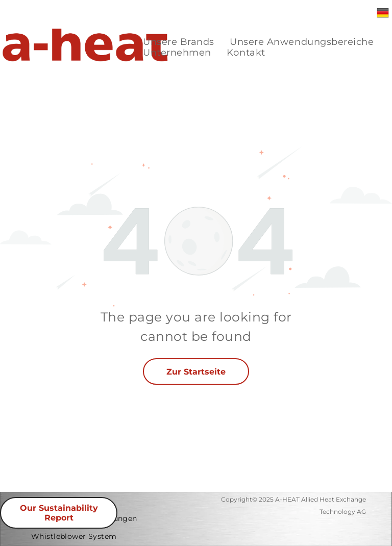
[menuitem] (179, 42)
